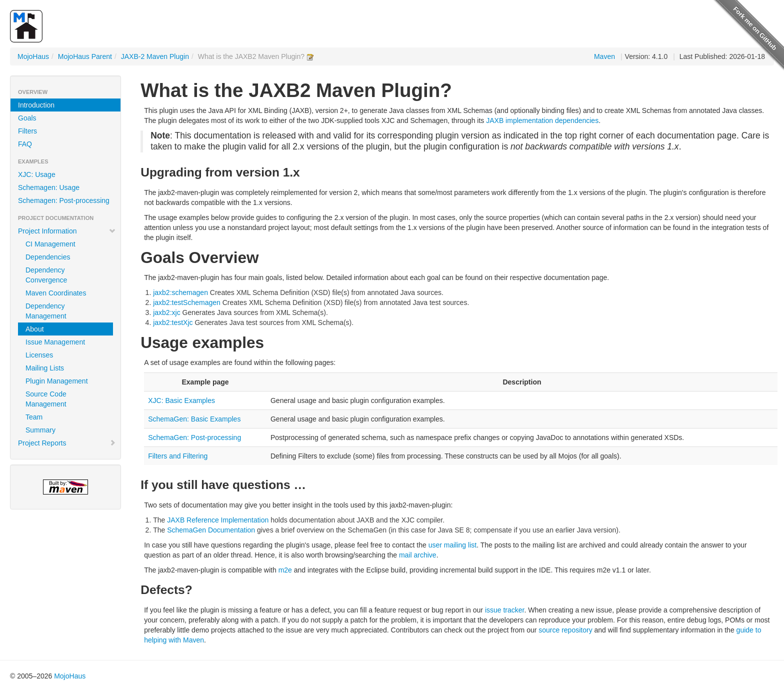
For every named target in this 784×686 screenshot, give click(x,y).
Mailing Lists (45, 368)
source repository (565, 630)
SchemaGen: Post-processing (194, 437)
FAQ (25, 144)
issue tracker (505, 610)
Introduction (36, 105)
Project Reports (67, 443)
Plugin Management (57, 381)
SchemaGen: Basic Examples (194, 419)
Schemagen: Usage (49, 187)
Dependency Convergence (46, 275)
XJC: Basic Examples (181, 400)
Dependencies (48, 257)
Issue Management (55, 342)
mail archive (418, 555)
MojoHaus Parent (85, 56)
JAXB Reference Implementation (218, 520)
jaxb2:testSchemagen (187, 302)
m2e (285, 570)
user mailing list (452, 545)
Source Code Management (46, 399)
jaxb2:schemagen (180, 292)
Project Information (67, 231)
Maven (604, 56)
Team (34, 417)
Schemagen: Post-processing (64, 200)
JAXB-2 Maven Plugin (155, 56)
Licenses (39, 355)
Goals (27, 118)
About (35, 329)
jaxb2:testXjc (173, 322)
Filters (27, 131)
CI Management (50, 244)
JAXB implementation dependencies (542, 120)
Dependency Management (46, 311)
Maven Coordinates (56, 293)
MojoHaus (33, 56)
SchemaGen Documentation (211, 530)
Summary (40, 430)
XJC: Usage (37, 174)
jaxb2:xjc (166, 312)
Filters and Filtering (178, 456)
